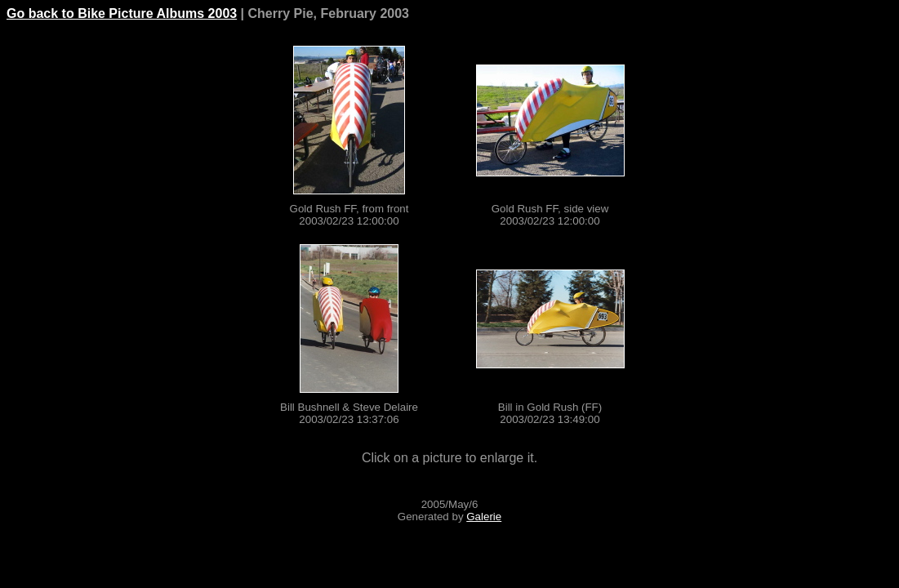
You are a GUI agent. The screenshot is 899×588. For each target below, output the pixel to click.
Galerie (484, 517)
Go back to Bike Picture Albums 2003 (122, 13)
